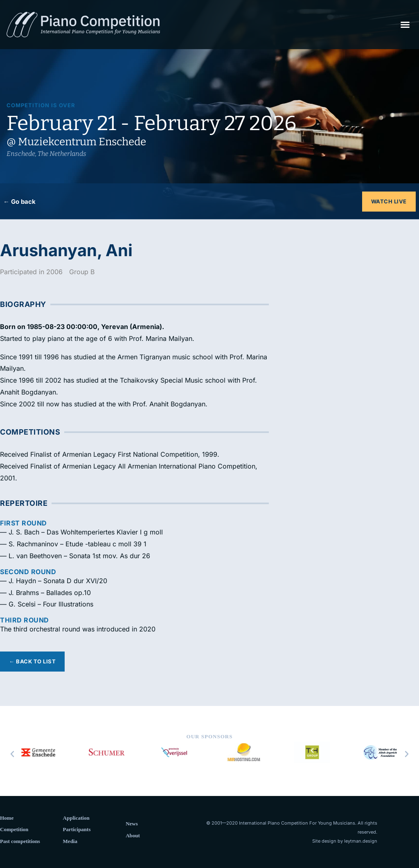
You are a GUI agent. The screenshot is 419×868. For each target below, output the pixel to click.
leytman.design (361, 841)
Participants (77, 829)
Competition (14, 829)
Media (70, 841)
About (133, 835)
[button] (405, 25)
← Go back (19, 202)
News (132, 824)
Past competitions (20, 841)
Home (7, 818)
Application (76, 818)
